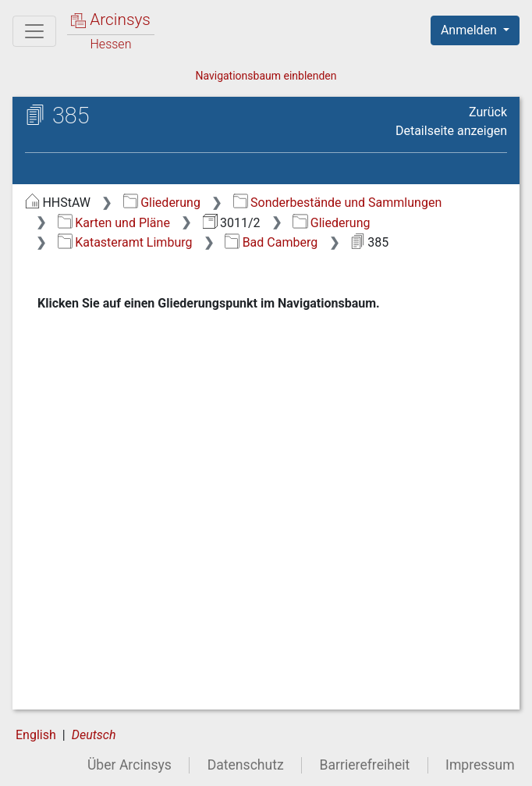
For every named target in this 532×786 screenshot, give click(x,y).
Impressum (480, 765)
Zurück (488, 112)
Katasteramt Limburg (125, 242)
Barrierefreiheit (365, 765)
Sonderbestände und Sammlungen (338, 203)
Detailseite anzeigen (451, 131)
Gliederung (162, 203)
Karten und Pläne (114, 223)
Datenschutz (246, 765)
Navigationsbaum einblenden (266, 76)
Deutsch (94, 735)
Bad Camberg (271, 242)
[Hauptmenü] (34, 31)
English (36, 735)
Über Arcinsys (129, 765)
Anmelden (470, 30)
